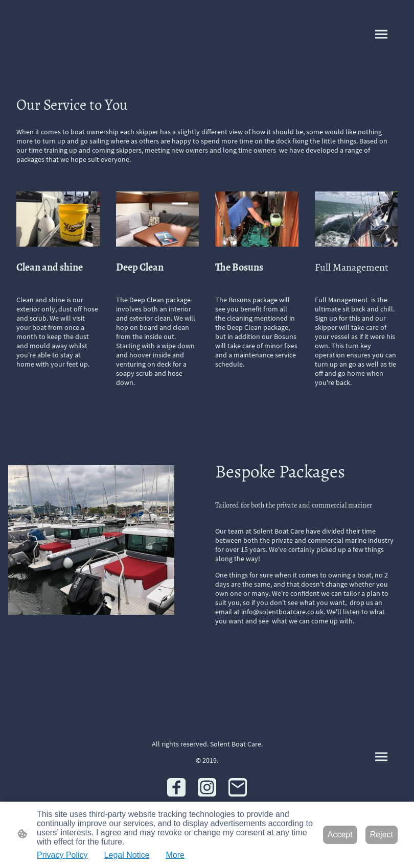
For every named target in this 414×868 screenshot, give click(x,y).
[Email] (238, 787)
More (175, 855)
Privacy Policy (62, 855)
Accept (340, 835)
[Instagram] (207, 787)
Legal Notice (127, 855)
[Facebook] (176, 787)
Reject (382, 835)
